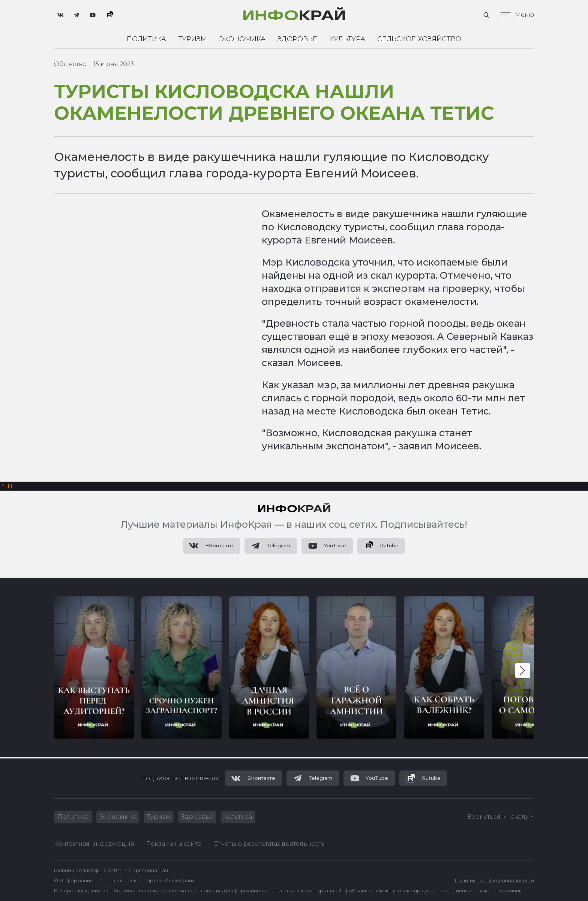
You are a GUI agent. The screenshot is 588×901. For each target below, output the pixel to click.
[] (7, 487)
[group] (94, 669)
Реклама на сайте (174, 844)
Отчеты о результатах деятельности (270, 844)
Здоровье (297, 39)
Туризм (193, 39)
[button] (523, 672)
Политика (146, 39)
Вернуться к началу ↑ (500, 817)
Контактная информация (94, 844)
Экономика (242, 39)
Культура (347, 39)
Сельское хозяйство (419, 39)
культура (238, 817)
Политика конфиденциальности (494, 881)
